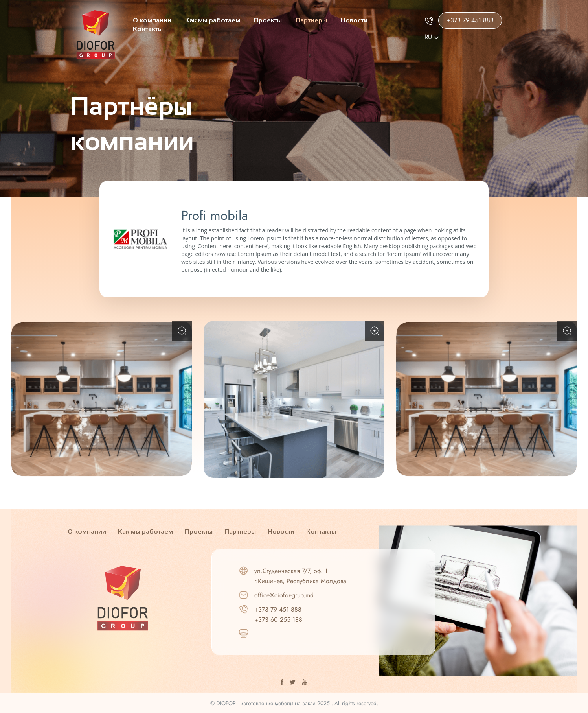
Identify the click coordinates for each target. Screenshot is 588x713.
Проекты (268, 20)
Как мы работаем (213, 20)
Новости (354, 20)
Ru (432, 37)
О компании (152, 20)
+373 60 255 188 (278, 620)
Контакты (148, 29)
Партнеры (311, 20)
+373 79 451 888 (470, 20)
